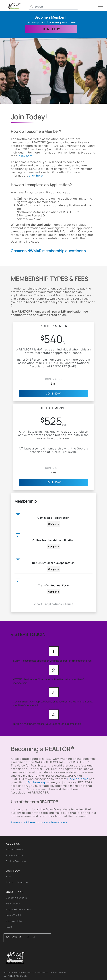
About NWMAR (15, 849)
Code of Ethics (78, 779)
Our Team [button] (13, 871)
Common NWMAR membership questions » (49, 251)
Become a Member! (50, 17)
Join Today (51, 29)
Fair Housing (36, 782)
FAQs (73, 22)
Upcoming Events (17, 898)
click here (26, 156)
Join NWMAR (14, 915)
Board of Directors (17, 882)
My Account (13, 903)
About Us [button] (13, 844)
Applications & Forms (19, 909)
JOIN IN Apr (53, 379)
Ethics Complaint (16, 861)
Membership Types (36, 22)
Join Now (54, 393)
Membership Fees (58, 22)
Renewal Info (14, 921)
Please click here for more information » (39, 822)
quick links (15, 892)
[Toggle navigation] (102, 5)
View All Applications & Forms (54, 604)
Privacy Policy (14, 855)
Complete (54, 524)
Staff (9, 876)
